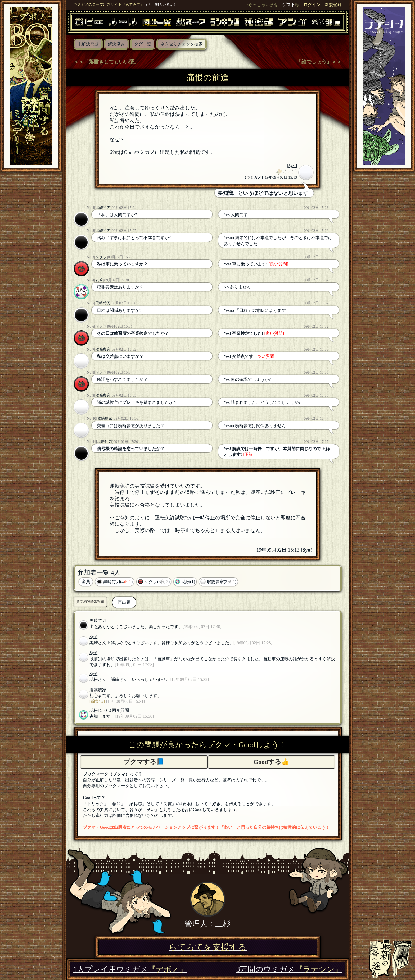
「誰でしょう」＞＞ (319, 62)
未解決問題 (88, 44)
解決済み (116, 44)
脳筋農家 (103, 349)
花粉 (99, 280)
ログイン (312, 5)
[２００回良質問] (114, 710)
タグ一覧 (143, 44)
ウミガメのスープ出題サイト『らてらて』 (109, 4)
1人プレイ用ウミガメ (130, 969)
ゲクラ (101, 257)
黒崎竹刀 (103, 208)
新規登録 (333, 5)
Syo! (292, 166)
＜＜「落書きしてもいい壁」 (106, 62)
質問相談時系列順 (90, 602)
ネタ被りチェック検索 (182, 44)
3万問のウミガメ (289, 969)
